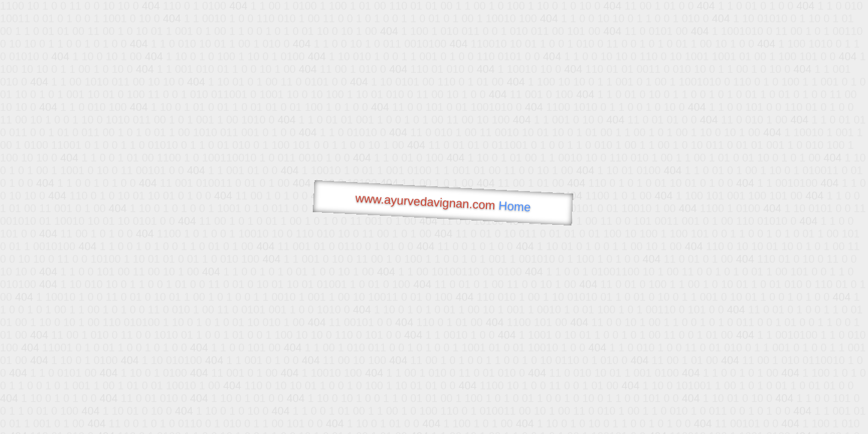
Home (515, 206)
